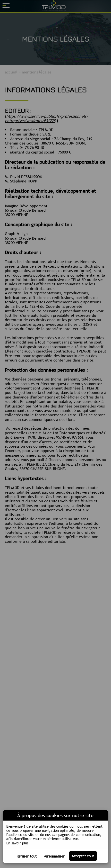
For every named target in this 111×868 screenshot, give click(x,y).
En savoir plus (17, 843)
